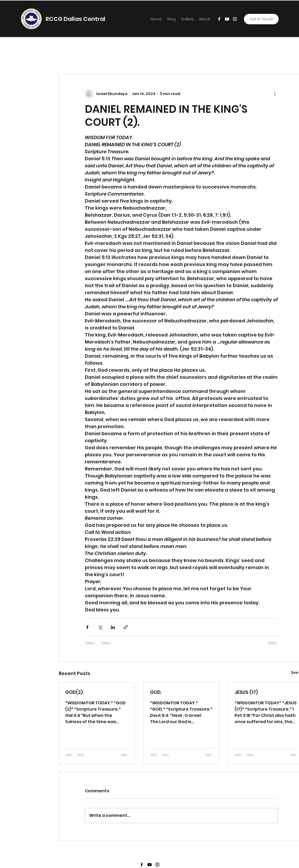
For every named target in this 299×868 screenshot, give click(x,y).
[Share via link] (126, 627)
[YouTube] (227, 19)
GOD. (156, 692)
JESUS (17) (246, 692)
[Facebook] (219, 19)
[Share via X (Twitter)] (100, 627)
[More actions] (275, 94)
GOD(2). (74, 692)
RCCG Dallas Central (76, 19)
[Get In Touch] (261, 19)
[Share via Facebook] (87, 627)
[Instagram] (235, 19)
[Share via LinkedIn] (113, 627)
